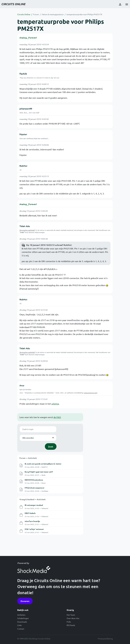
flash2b (23, 74)
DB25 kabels (30, 513)
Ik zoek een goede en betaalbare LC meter (43, 464)
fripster (23, 134)
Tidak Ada (25, 226)
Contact (21, 629)
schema (55, 404)
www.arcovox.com (91, 393)
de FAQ (57, 417)
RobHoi (23, 166)
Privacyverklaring (105, 639)
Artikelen (21, 615)
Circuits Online (24, 14)
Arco (22, 385)
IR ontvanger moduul (34, 505)
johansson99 (26, 109)
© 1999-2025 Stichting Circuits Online (34, 639)
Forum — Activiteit (28, 458)
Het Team (71, 615)
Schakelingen (23, 618)
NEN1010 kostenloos (34, 480)
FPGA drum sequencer (35, 488)
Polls (69, 622)
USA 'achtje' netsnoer (34, 529)
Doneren (25, 601)
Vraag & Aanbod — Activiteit (32, 499)
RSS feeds (71, 625)
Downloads (22, 622)
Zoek (51, 446)
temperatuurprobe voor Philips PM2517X (84, 14)
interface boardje (32, 521)
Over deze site (73, 618)
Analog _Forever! (28, 38)
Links (19, 625)
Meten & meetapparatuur (53, 14)
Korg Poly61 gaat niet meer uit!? (39, 472)
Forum (36, 14)
